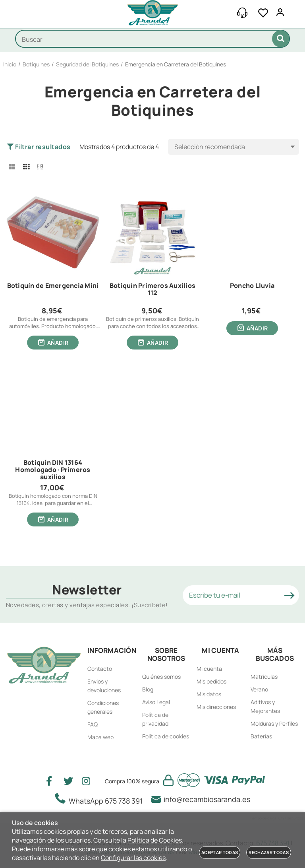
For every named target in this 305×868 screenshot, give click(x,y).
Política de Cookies (155, 840)
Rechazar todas (269, 852)
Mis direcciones (216, 707)
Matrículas (264, 677)
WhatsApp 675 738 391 (101, 799)
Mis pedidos (211, 681)
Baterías (261, 736)
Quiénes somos (161, 677)
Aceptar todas (220, 852)
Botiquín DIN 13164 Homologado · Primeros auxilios (53, 470)
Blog (148, 689)
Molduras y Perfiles (274, 723)
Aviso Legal (156, 702)
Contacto (100, 669)
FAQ (93, 724)
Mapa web (100, 737)
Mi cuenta (209, 669)
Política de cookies (166, 736)
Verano (259, 689)
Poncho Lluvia (252, 286)
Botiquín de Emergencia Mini (53, 286)
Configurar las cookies (133, 858)
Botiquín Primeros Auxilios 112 (152, 289)
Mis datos (209, 694)
